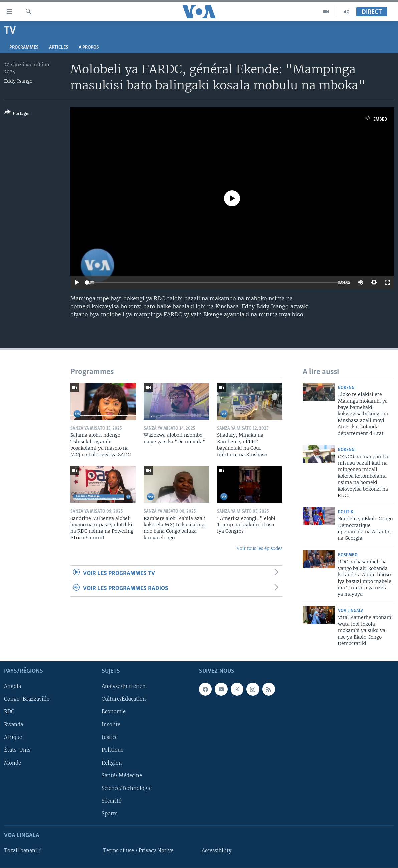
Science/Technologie (127, 788)
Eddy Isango (18, 81)
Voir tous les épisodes (260, 548)
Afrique (13, 737)
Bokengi (347, 388)
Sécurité (111, 801)
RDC (9, 712)
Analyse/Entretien (124, 687)
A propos (89, 48)
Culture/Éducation (124, 699)
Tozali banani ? (22, 851)
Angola (13, 687)
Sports (109, 814)
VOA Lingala (351, 611)
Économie (114, 712)
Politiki (346, 512)
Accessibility (217, 851)
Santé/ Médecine (122, 776)
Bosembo (348, 555)
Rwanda (14, 725)
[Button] (17, 114)
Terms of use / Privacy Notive (138, 851)
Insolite (111, 725)
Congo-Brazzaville (27, 699)
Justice (110, 737)
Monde (13, 763)
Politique (112, 750)
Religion (112, 763)
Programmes (24, 48)
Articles (59, 48)
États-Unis (17, 750)
